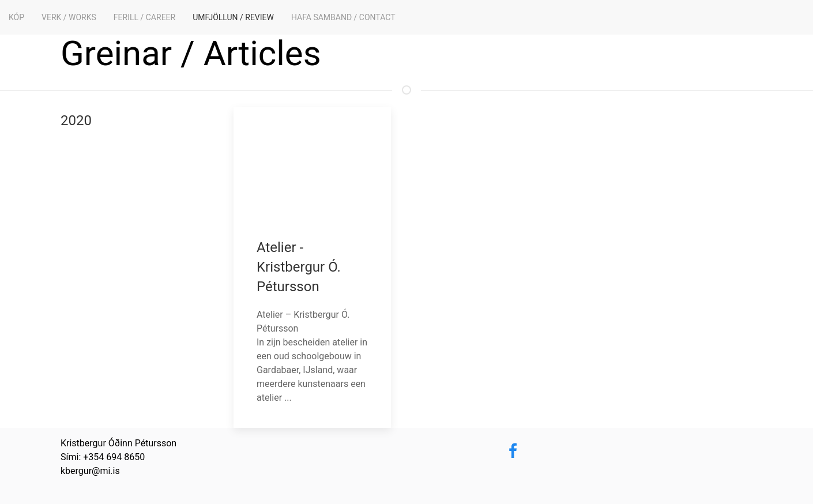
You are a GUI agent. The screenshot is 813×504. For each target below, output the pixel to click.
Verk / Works (69, 17)
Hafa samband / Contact (343, 17)
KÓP (16, 17)
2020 (76, 121)
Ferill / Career (144, 17)
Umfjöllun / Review (233, 17)
